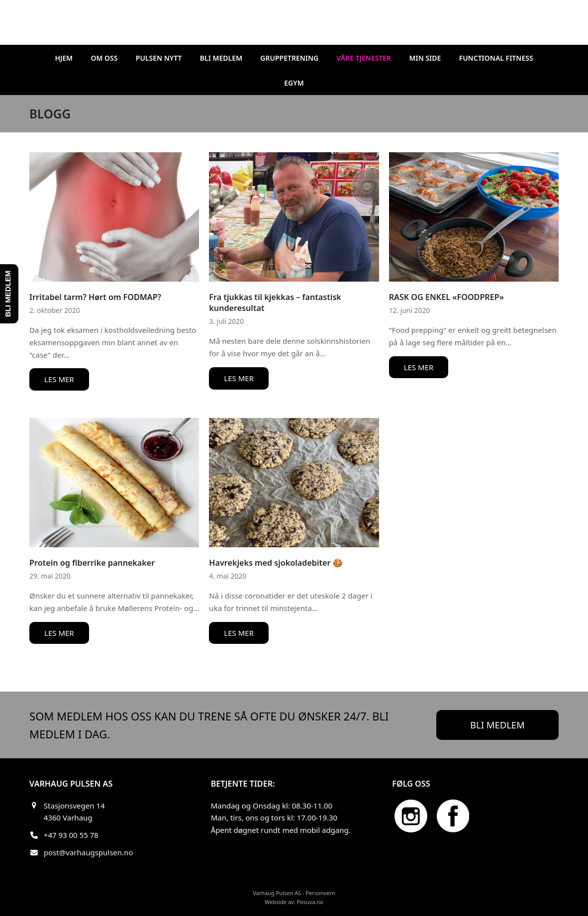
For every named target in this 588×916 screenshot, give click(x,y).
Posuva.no (310, 902)
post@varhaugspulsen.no (89, 852)
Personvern (320, 893)
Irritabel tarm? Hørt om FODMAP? (95, 297)
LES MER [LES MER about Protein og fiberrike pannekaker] (59, 633)
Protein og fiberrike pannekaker (92, 563)
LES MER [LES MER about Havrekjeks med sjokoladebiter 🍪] (239, 633)
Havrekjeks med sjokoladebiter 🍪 (276, 563)
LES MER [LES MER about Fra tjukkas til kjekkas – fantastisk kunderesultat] (239, 378)
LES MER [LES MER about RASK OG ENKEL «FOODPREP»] (419, 367)
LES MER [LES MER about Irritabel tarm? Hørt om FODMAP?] (59, 379)
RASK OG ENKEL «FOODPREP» (446, 297)
